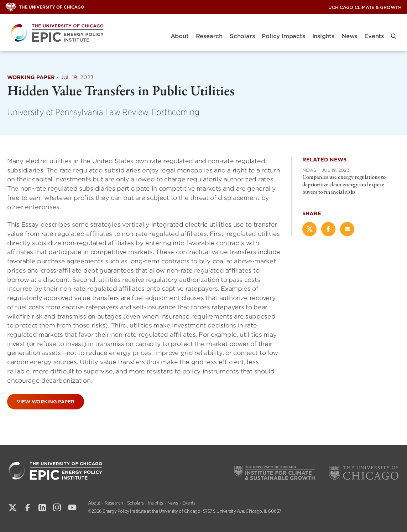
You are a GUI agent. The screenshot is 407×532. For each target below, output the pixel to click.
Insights (323, 36)
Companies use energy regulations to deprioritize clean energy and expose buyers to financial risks (344, 185)
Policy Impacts (283, 36)
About (180, 36)
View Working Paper (46, 401)
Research (209, 36)
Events (374, 36)
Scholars (242, 36)
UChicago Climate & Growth (365, 7)
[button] (394, 36)
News (349, 36)
